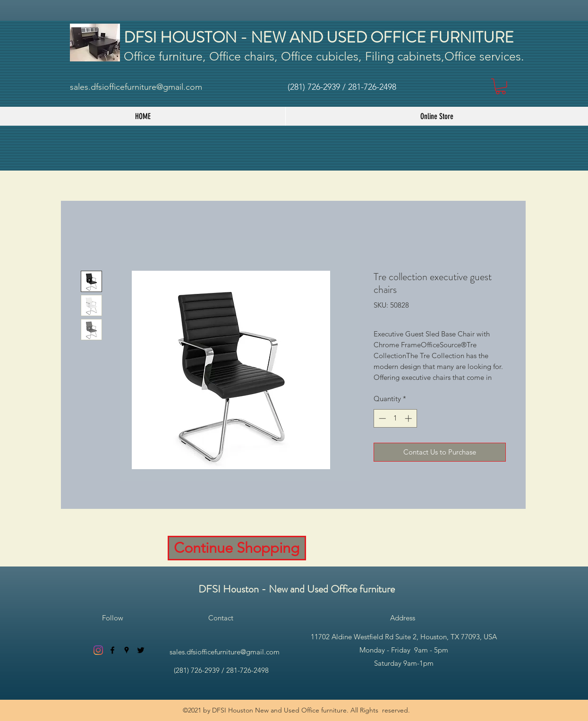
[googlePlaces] (127, 650)
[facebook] (112, 650)
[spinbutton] (395, 418)
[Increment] (409, 418)
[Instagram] (98, 650)
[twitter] (141, 650)
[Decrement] (381, 418)
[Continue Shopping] (237, 548)
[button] (501, 86)
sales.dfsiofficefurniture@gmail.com (136, 87)
